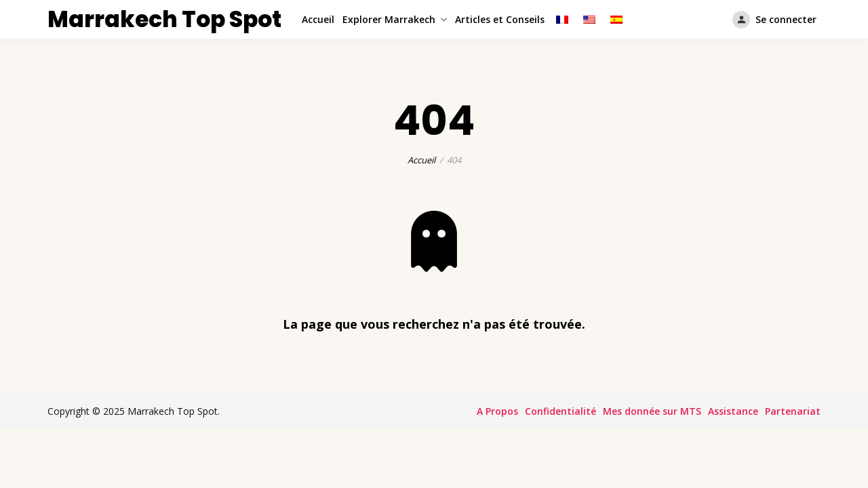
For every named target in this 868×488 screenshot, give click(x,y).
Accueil (318, 19)
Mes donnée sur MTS (652, 411)
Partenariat (793, 411)
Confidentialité (560, 411)
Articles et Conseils (500, 19)
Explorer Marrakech (389, 19)
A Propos (497, 411)
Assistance (733, 411)
